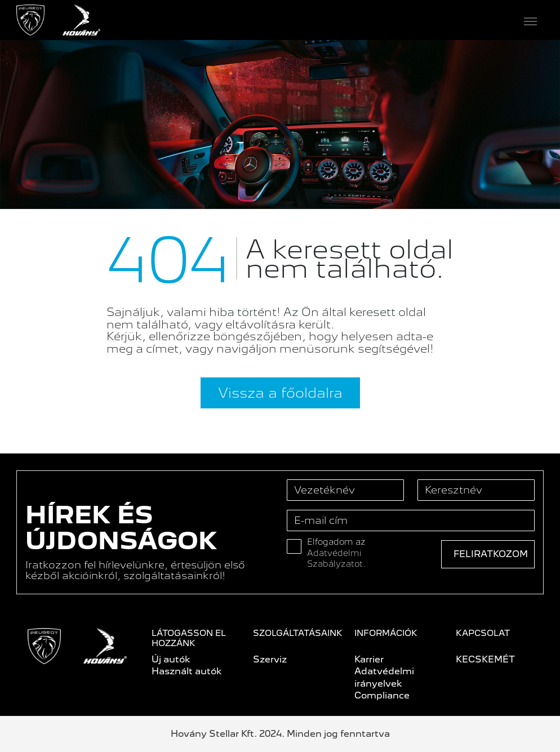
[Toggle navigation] (322, 20)
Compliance (382, 695)
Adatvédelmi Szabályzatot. (336, 559)
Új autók (171, 659)
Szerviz (270, 659)
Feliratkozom (491, 554)
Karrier (369, 659)
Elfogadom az (336, 553)
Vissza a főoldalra (280, 393)
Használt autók (187, 671)
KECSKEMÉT (485, 659)
